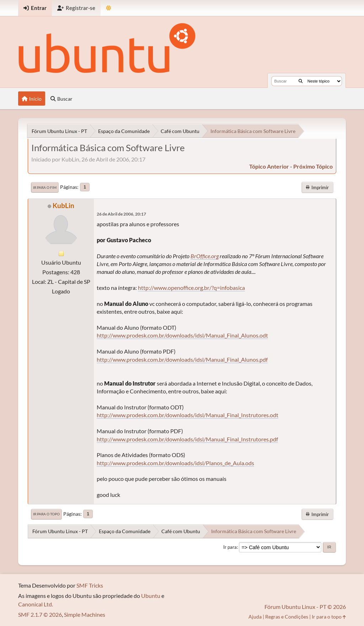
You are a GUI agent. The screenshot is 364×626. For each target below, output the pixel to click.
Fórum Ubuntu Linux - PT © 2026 (305, 607)
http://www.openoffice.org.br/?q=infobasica (191, 288)
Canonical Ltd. (36, 604)
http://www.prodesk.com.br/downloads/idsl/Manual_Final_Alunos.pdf (182, 359)
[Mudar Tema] (109, 8)
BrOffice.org (205, 256)
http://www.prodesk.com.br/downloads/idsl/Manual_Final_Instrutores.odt (188, 415)
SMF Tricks (90, 585)
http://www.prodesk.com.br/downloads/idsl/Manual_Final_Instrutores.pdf (187, 439)
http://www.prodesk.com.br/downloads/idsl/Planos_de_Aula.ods (175, 463)
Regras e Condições (287, 617)
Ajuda (255, 617)
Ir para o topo (46, 514)
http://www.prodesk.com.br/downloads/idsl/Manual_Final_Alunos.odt (182, 335)
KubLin (63, 205)
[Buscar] (301, 81)
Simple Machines (85, 614)
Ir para (230, 547)
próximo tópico (313, 166)
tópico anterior (269, 166)
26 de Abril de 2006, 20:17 (121, 214)
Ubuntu (151, 596)
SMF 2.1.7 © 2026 (40, 614)
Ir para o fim (45, 187)
